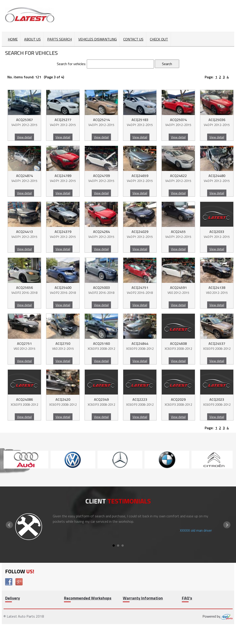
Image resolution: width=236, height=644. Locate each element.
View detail (24, 137)
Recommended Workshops (88, 598)
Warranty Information (143, 598)
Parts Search (60, 39)
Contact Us (133, 39)
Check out (159, 39)
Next (227, 525)
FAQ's (187, 598)
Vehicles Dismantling (98, 39)
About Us (32, 39)
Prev (9, 525)
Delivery (13, 598)
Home (13, 39)
